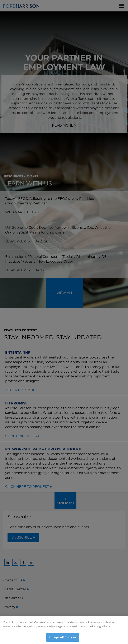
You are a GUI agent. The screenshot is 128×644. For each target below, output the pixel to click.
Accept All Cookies (63, 639)
